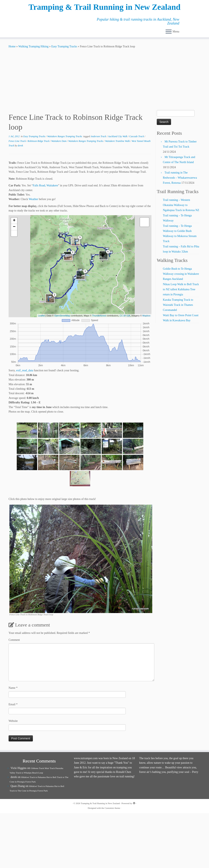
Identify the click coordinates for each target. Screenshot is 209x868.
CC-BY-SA (125, 316)
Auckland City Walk (118, 136)
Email (13, 704)
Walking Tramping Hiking (33, 46)
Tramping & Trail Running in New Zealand (105, 7)
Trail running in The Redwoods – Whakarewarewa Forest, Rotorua (180, 178)
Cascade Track (137, 136)
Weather (33, 199)
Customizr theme (112, 808)
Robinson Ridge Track (39, 141)
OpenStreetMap (62, 316)
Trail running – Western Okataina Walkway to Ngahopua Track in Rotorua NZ (181, 205)
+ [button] (14, 221)
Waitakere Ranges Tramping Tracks (65, 136)
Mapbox (146, 316)
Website (13, 721)
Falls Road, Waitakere (45, 185)
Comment (14, 640)
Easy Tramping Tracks (64, 46)
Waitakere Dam (59, 141)
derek (20, 146)
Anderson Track (99, 136)
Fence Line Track (17, 141)
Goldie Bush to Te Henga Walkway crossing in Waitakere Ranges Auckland (181, 274)
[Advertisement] (104, 79)
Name (13, 688)
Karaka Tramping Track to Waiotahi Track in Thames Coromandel (178, 305)
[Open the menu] (169, 32)
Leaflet (41, 316)
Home (12, 46)
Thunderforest (99, 316)
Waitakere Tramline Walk (118, 141)
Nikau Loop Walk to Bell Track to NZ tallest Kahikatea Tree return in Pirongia (181, 289)
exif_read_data (25, 370)
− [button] (14, 227)
